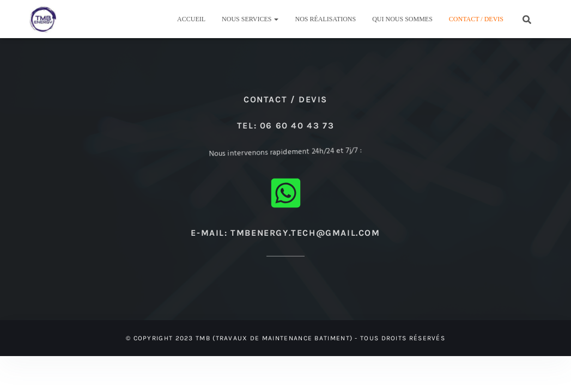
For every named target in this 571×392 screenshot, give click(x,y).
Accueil (191, 19)
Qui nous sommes (402, 19)
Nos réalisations (325, 19)
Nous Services (250, 19)
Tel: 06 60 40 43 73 (285, 125)
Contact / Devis (476, 19)
